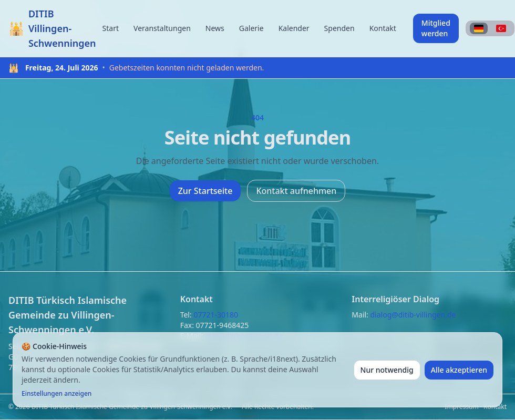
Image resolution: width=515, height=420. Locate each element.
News (215, 28)
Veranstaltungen (162, 28)
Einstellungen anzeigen (56, 394)
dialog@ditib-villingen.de (413, 315)
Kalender (294, 28)
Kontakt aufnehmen (296, 191)
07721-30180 (216, 315)
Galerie (251, 28)
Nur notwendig (387, 370)
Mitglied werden (436, 28)
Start (111, 28)
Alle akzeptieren (459, 370)
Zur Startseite (205, 191)
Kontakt (383, 28)
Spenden (339, 28)
